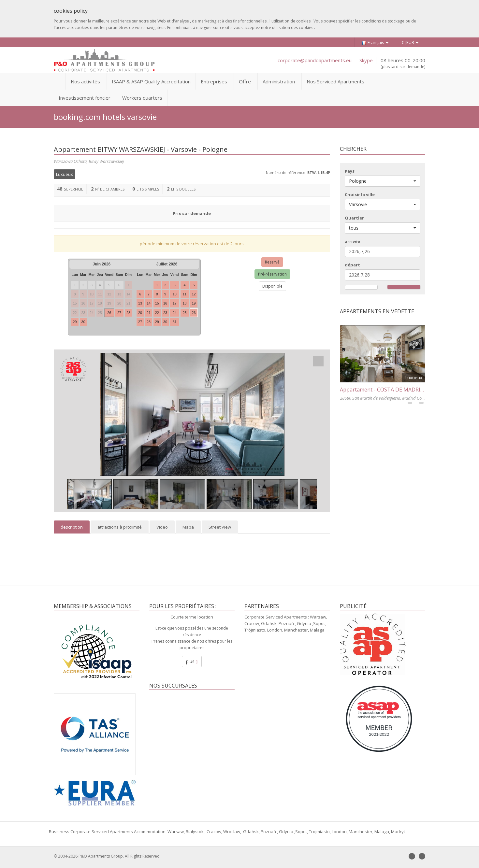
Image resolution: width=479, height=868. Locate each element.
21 (149, 313)
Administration (279, 81)
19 (194, 303)
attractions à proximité (120, 527)
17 (175, 303)
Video (162, 527)
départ (352, 265)
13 (140, 303)
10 (175, 294)
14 (149, 303)
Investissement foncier (85, 98)
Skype (366, 60)
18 (185, 303)
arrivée (352, 241)
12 (194, 294)
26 (109, 313)
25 (185, 313)
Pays (350, 171)
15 (157, 303)
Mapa (188, 527)
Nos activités (85, 81)
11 (185, 294)
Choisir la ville (360, 194)
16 (165, 303)
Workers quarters (142, 98)
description (72, 527)
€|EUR (410, 42)
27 (119, 313)
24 (175, 313)
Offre (245, 81)
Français (375, 43)
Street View (220, 527)
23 (165, 313)
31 (175, 322)
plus (192, 661)
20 (140, 313)
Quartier (354, 218)
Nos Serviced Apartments (335, 81)
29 (75, 322)
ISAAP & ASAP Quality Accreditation (151, 81)
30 (83, 322)
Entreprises (214, 81)
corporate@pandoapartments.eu (315, 60)
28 (128, 313)
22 (157, 313)
